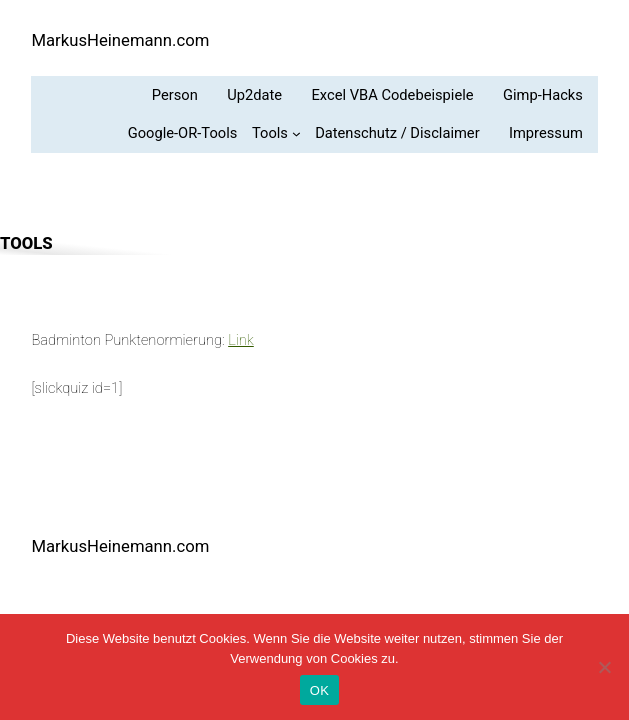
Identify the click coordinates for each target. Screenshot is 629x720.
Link (241, 340)
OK (319, 690)
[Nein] (604, 667)
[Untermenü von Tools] (276, 134)
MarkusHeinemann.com (120, 40)
